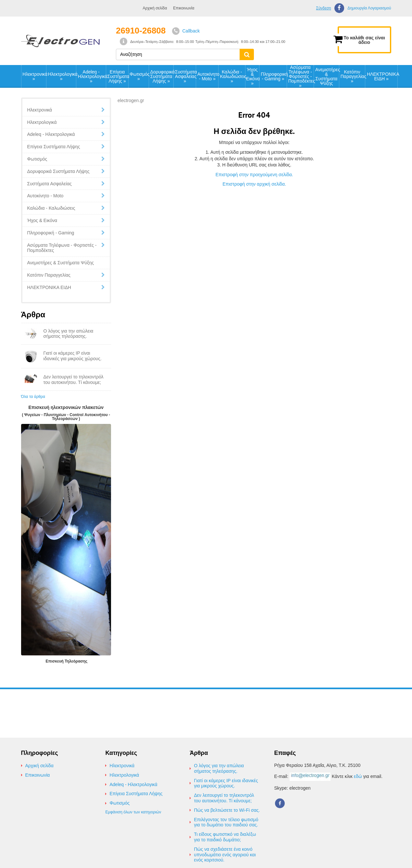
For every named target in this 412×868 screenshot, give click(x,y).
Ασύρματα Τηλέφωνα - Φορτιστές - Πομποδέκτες (301, 76)
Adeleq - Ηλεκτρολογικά (92, 76)
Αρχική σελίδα (155, 8)
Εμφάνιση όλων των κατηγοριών (133, 812)
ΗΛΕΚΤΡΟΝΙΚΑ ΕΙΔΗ (382, 76)
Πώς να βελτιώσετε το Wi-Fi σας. (227, 810)
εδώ (358, 776)
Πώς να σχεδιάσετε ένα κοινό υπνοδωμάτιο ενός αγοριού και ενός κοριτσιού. (225, 855)
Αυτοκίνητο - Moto (208, 76)
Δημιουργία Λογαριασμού (369, 8)
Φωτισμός (139, 76)
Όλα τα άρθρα (33, 397)
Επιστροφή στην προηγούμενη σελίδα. (254, 175)
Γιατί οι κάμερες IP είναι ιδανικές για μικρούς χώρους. (226, 783)
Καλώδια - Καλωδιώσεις (233, 76)
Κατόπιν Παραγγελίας (353, 76)
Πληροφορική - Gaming (274, 76)
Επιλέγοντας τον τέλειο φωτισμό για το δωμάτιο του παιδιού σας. (226, 822)
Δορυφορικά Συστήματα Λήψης (162, 76)
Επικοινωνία (184, 8)
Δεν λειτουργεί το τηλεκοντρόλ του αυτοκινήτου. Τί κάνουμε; (224, 798)
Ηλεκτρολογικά (62, 76)
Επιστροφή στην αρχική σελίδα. (254, 184)
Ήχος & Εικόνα (253, 76)
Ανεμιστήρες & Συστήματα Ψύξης (327, 76)
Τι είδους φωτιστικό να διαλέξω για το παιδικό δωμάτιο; (225, 837)
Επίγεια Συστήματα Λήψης (118, 76)
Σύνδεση (323, 8)
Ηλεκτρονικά (34, 76)
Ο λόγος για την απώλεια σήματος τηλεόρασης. (219, 768)
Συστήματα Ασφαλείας (185, 76)
